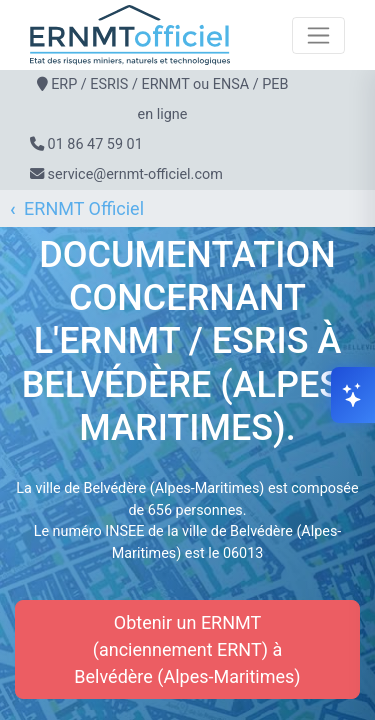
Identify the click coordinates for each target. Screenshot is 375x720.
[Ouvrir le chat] (353, 395)
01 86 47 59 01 (95, 144)
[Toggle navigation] (318, 35)
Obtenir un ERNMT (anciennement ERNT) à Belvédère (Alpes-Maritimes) (187, 649)
